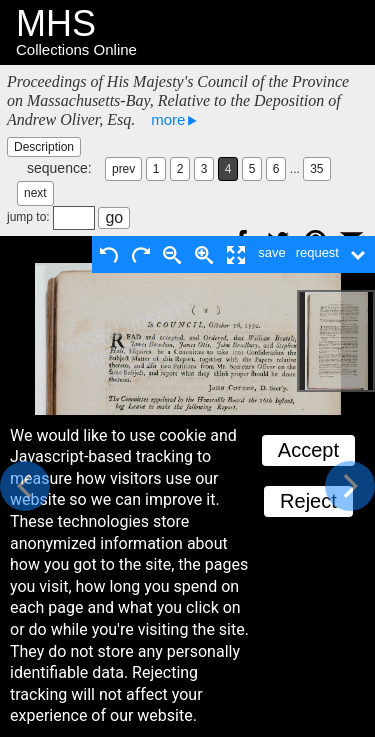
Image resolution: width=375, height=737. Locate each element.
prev (123, 169)
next (35, 193)
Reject (308, 501)
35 (316, 169)
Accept (308, 450)
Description (44, 147)
